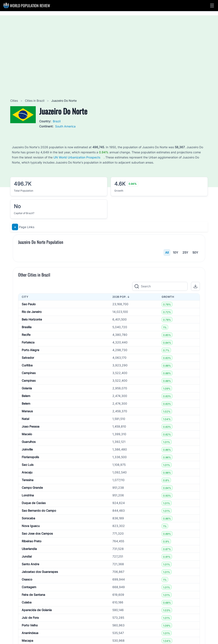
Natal (25, 549)
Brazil (57, 121)
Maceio (27, 564)
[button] (212, 6)
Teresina (28, 610)
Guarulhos (29, 571)
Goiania (27, 518)
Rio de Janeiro (32, 441)
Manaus (27, 541)
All (167, 252)
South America (65, 126)
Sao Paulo (29, 434)
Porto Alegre (30, 480)
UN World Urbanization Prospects (77, 157)
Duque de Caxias (34, 633)
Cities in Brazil (35, 101)
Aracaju (27, 602)
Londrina (28, 625)
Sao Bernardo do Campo (39, 640)
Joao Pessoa (31, 556)
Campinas (29, 503)
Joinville (27, 579)
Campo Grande (32, 617)
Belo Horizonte (32, 449)
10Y (176, 252)
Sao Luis (28, 594)
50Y (195, 252)
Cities (14, 101)
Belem (26, 526)
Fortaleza (28, 472)
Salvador (28, 487)
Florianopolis (30, 587)
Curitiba (27, 495)
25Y (185, 252)
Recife (26, 464)
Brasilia (27, 457)
